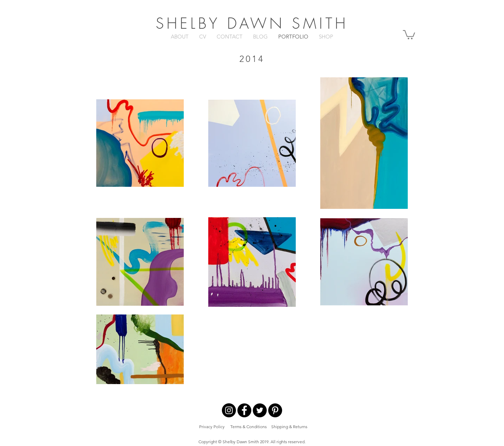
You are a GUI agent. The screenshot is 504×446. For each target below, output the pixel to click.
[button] (409, 34)
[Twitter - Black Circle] (260, 410)
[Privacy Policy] (212, 427)
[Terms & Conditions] (248, 427)
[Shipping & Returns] (289, 427)
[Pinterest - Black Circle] (275, 410)
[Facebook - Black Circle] (244, 410)
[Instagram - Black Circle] (229, 410)
